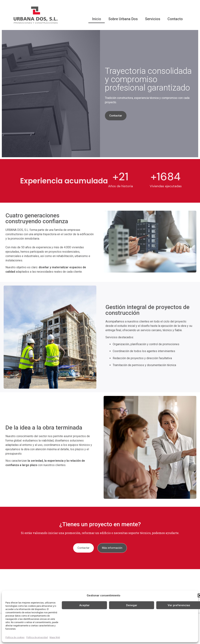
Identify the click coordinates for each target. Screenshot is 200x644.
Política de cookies (15, 637)
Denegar (132, 605)
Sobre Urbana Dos (123, 19)
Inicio (97, 19)
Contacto (175, 19)
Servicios (153, 19)
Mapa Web (55, 637)
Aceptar (84, 605)
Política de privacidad (37, 637)
